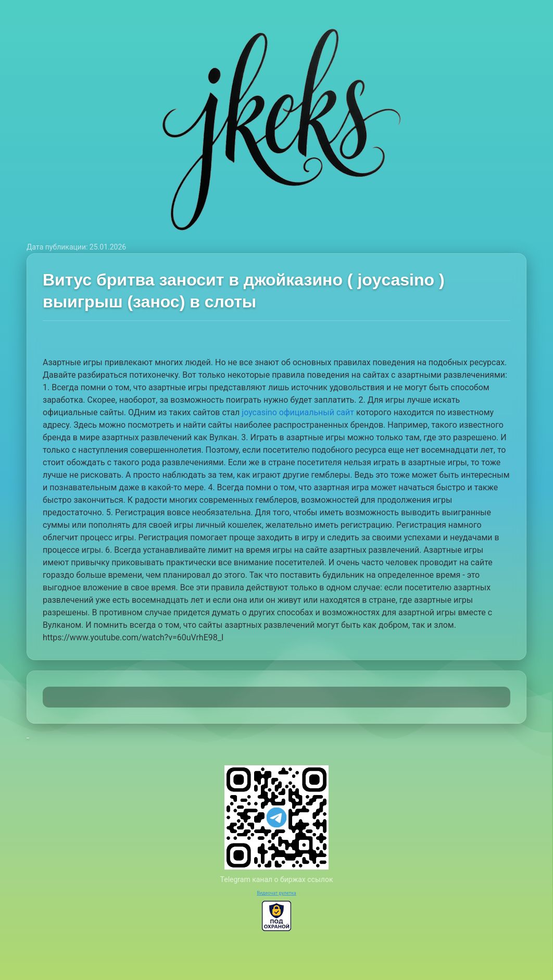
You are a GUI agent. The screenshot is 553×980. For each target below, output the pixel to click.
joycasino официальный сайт (298, 412)
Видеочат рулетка (276, 893)
